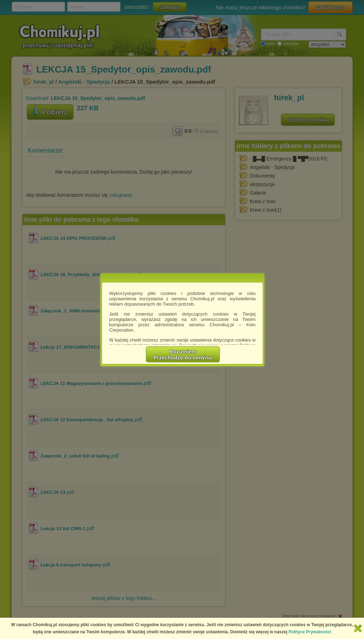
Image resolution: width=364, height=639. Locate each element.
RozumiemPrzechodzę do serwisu (183, 354)
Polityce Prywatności (310, 632)
